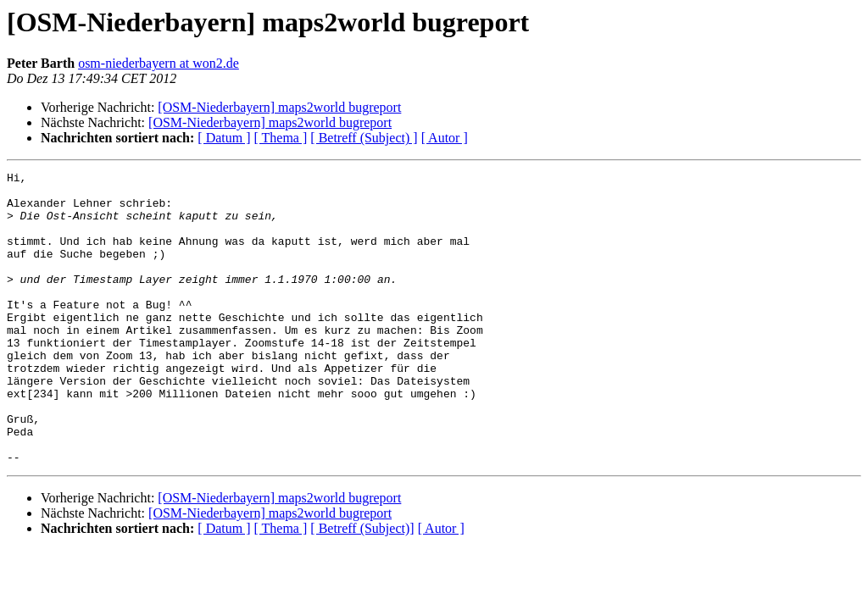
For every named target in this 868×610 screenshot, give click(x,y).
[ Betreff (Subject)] (362, 587)
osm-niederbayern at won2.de (159, 63)
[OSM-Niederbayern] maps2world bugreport (279, 107)
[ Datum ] (224, 138)
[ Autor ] (445, 138)
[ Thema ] (281, 138)
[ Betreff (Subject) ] (364, 138)
